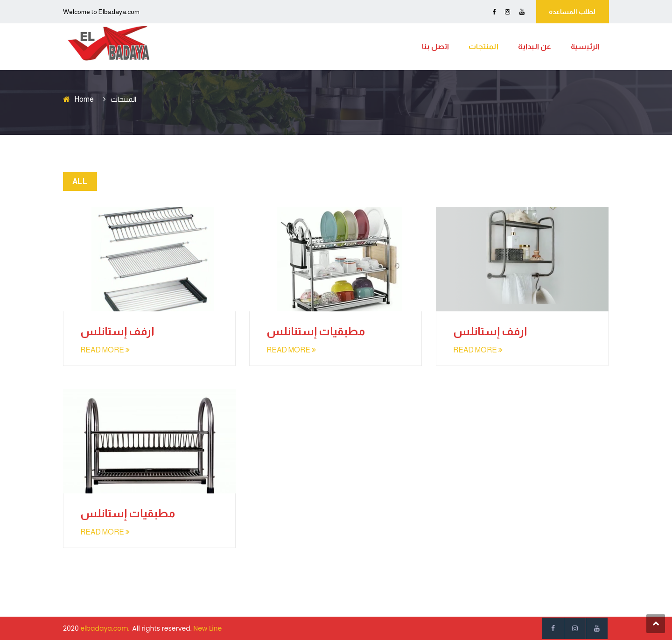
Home (84, 99)
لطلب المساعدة (572, 12)
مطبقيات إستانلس (128, 513)
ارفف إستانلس (117, 331)
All (80, 181)
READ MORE (105, 350)
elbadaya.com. (105, 628)
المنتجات (483, 46)
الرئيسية (585, 46)
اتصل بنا (436, 46)
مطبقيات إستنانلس (316, 331)
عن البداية (535, 46)
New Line (207, 628)
